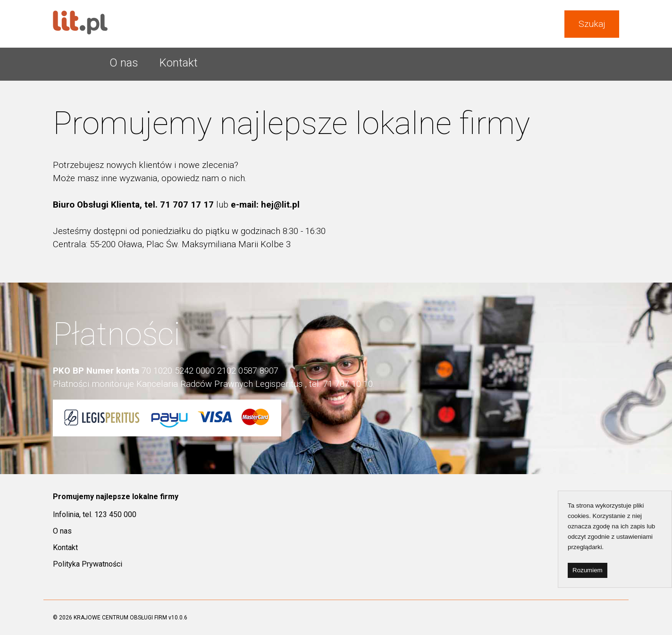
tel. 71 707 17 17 (180, 205)
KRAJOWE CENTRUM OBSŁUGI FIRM (120, 618)
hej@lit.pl (280, 205)
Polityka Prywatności (88, 564)
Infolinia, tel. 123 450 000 (95, 514)
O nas (124, 63)
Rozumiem (588, 570)
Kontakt (179, 63)
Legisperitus (279, 384)
